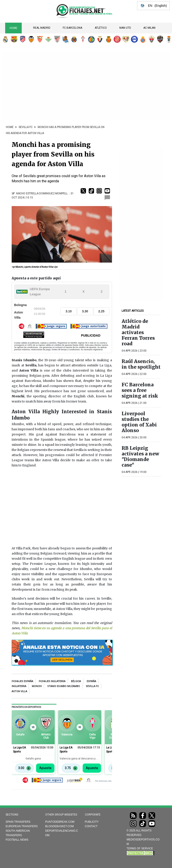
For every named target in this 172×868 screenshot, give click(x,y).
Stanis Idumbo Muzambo (64, 686)
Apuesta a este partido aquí (36, 278)
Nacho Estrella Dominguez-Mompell (42, 194)
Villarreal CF (74, 39)
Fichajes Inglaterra (52, 681)
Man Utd (125, 28)
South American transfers (18, 833)
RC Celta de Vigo (83, 39)
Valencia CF (31, 39)
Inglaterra (19, 686)
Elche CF (152, 39)
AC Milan (149, 28)
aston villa (19, 691)
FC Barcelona (72, 28)
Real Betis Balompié (48, 39)
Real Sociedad (66, 39)
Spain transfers (18, 822)
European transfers (22, 826)
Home (13, 28)
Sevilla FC (40, 39)
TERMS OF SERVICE (140, 848)
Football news (17, 840)
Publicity (92, 822)
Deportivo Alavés (134, 39)
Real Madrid (42, 28)
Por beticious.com (103, 781)
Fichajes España (22, 681)
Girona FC (117, 39)
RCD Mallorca (109, 39)
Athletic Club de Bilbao (57, 39)
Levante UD (160, 39)
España (91, 681)
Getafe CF (91, 39)
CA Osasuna (100, 39)
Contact (91, 826)
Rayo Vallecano (126, 39)
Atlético (101, 28)
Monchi (37, 686)
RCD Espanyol (143, 39)
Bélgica (76, 681)
